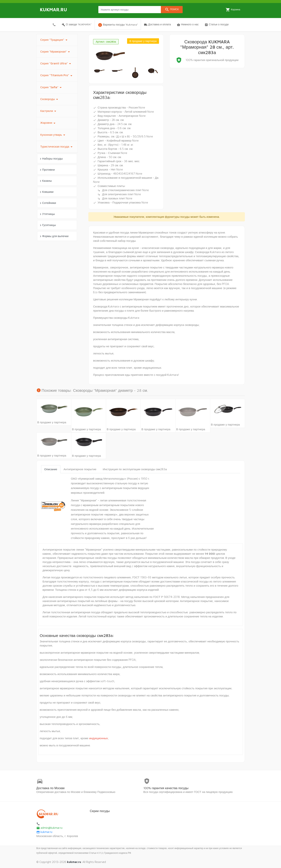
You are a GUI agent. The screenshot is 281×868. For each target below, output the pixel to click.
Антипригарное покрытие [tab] (80, 469)
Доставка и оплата (157, 25)
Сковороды (50, 99)
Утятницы (47, 214)
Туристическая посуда (57, 147)
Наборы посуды (51, 159)
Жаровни (49, 123)
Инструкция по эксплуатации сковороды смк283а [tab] (135, 469)
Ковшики (46, 192)
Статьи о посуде (217, 25)
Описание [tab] (51, 469)
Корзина (233, 10)
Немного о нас (188, 25)
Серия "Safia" (52, 87)
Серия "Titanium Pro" (57, 76)
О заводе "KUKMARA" (77, 25)
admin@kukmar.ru (49, 828)
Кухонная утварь (53, 135)
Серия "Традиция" (55, 40)
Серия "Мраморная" (56, 52)
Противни (47, 170)
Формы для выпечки (54, 236)
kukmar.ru (44, 832)
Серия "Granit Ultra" (56, 64)
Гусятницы (47, 225)
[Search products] (130, 10)
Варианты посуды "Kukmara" (118, 25)
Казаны (45, 181)
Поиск (172, 10)
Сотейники (47, 203)
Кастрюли (49, 111)
